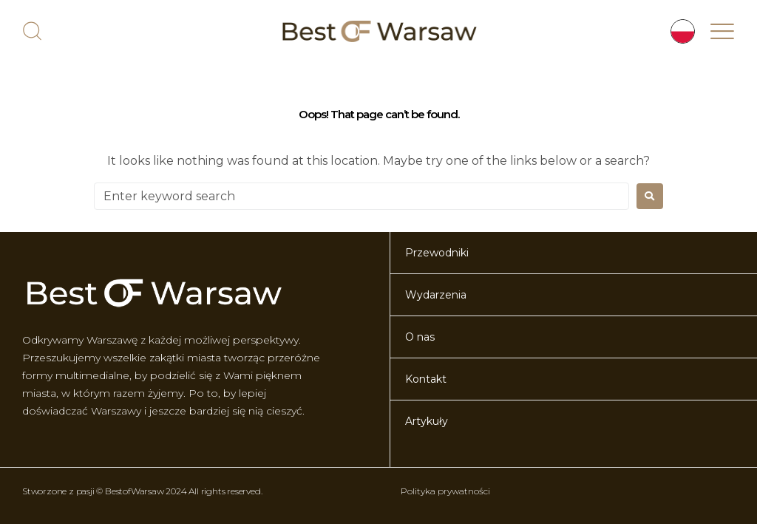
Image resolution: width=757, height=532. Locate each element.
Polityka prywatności (445, 491)
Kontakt (426, 379)
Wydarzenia (436, 295)
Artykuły (427, 421)
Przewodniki (437, 253)
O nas (420, 337)
